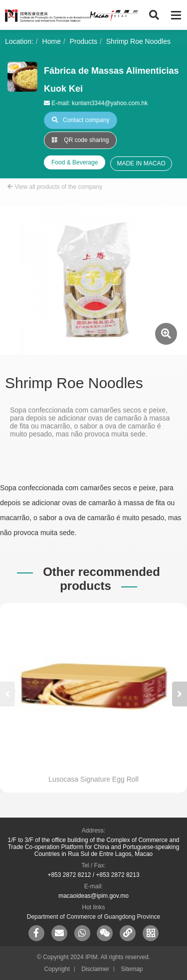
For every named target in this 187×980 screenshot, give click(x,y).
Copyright (57, 969)
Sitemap (132, 969)
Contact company (81, 120)
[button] (180, 694)
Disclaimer (95, 969)
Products (84, 41)
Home (52, 41)
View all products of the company (55, 187)
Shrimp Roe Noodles (138, 41)
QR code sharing (80, 140)
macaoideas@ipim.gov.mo (93, 896)
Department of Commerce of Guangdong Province (93, 917)
